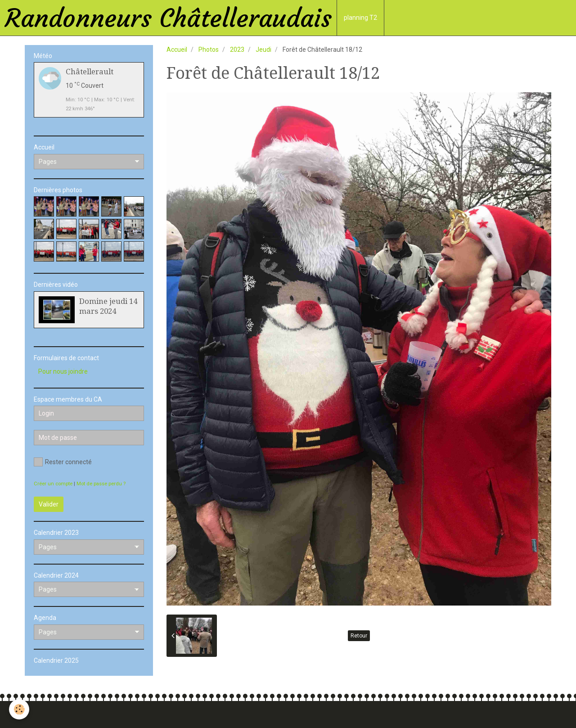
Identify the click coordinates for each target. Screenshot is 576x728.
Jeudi (263, 50)
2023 (237, 50)
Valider (49, 504)
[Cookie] (19, 709)
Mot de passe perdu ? (101, 484)
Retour (359, 636)
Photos (209, 50)
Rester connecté (63, 462)
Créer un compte (53, 484)
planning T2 (360, 18)
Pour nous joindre (63, 371)
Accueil (177, 50)
